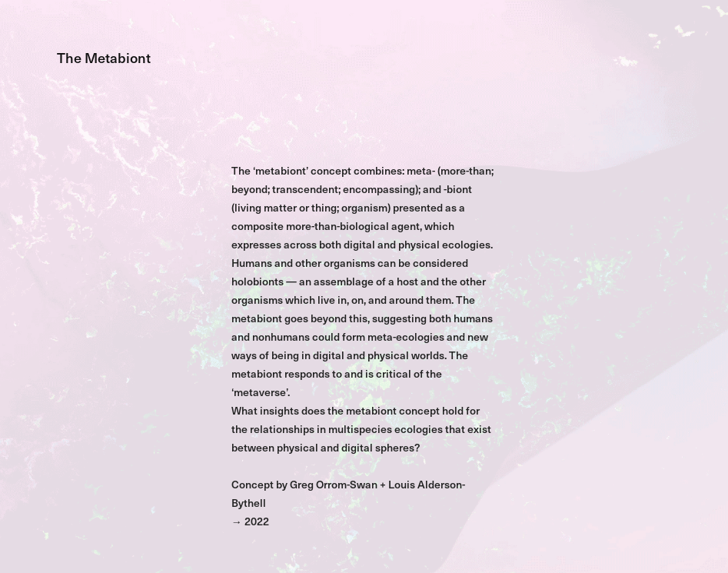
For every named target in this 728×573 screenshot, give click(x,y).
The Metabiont (104, 57)
